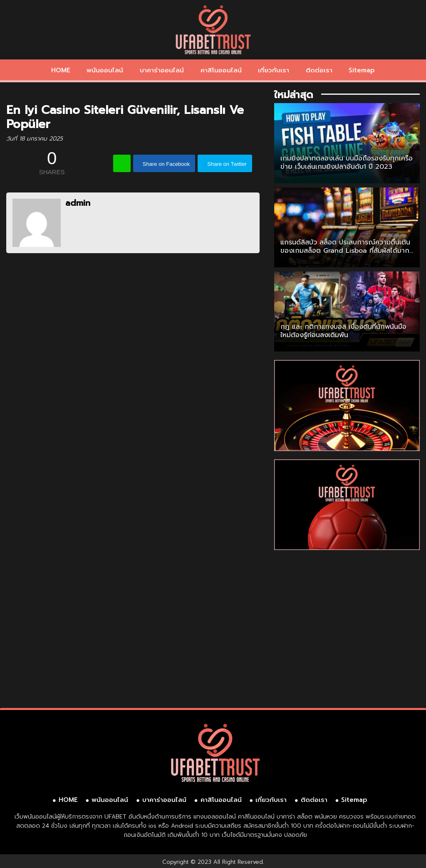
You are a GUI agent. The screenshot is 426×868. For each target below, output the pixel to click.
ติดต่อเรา (319, 70)
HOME (61, 70)
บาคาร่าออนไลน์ (162, 70)
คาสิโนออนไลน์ (221, 70)
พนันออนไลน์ (105, 70)
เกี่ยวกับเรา (274, 70)
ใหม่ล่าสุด (293, 95)
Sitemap (362, 70)
